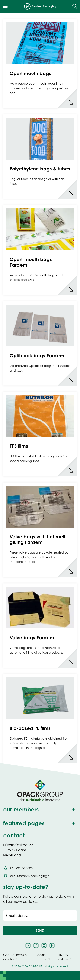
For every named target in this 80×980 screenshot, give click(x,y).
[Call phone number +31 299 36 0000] (18, 868)
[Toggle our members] (40, 810)
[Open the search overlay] (73, 6)
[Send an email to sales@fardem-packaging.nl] (27, 876)
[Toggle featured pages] (40, 823)
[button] (40, 930)
